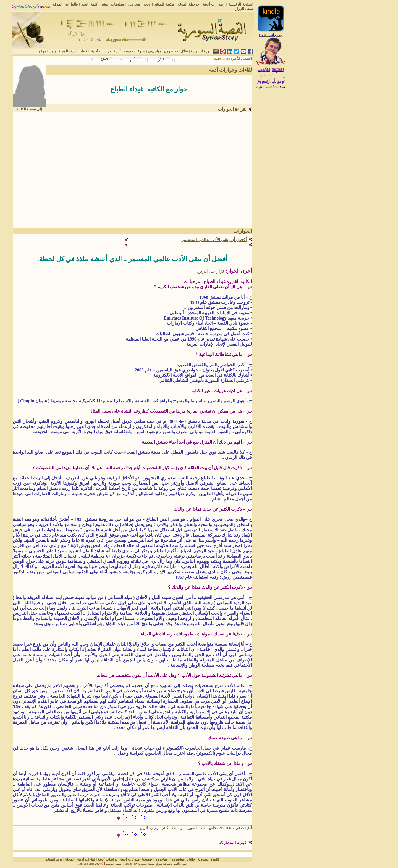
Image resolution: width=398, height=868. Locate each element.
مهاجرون (155, 51)
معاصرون (171, 51)
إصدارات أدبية (214, 4)
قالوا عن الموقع (65, 4)
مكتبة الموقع (164, 4)
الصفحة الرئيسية (241, 4)
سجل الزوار (244, 9)
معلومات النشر (112, 4)
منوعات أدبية (123, 51)
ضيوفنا (140, 51)
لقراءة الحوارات (232, 109)
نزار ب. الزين (211, 271)
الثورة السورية (202, 51)
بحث (147, 4)
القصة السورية (147, 864)
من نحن (134, 4)
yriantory (130, 864)
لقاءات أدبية (79, 51)
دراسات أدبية (101, 51)
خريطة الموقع (188, 4)
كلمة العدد (89, 4)
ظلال (184, 51)
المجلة (63, 51)
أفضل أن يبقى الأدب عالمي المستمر (214, 240)
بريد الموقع (47, 51)
